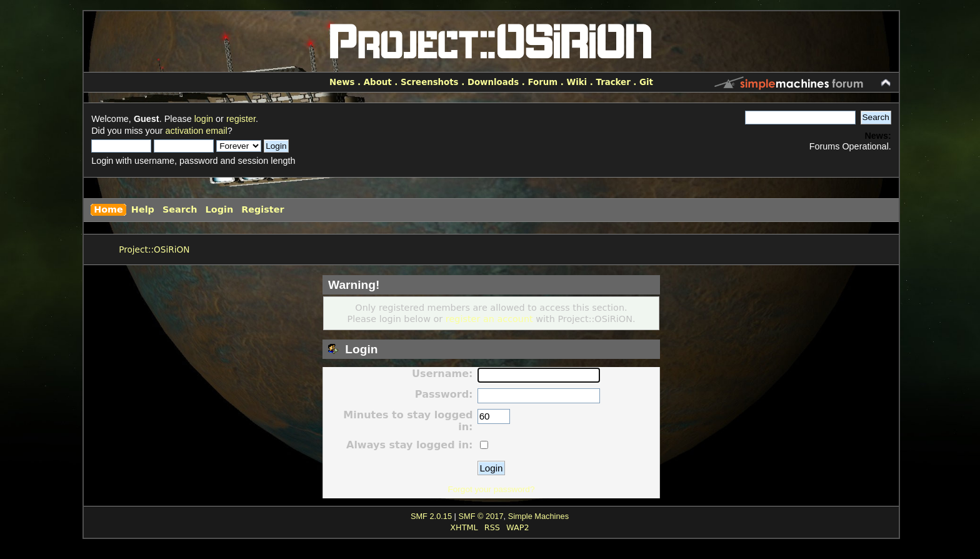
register (241, 119)
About (378, 82)
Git (646, 82)
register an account (489, 319)
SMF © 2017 (481, 516)
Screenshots (430, 82)
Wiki (577, 82)
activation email (197, 131)
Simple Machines (538, 516)
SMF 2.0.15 (431, 516)
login (204, 119)
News (342, 82)
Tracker (613, 82)
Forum (542, 82)
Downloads (493, 82)
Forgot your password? (491, 489)
